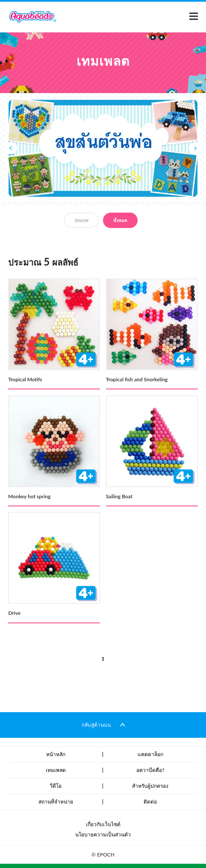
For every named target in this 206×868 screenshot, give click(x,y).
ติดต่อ (150, 802)
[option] (103, 149)
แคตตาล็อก (150, 754)
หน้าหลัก (56, 754)
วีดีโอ (56, 786)
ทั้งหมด (120, 220)
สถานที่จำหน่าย (56, 802)
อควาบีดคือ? (150, 770)
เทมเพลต (56, 770)
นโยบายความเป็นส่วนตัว (103, 834)
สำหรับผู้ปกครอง (150, 786)
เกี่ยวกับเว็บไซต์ (103, 824)
